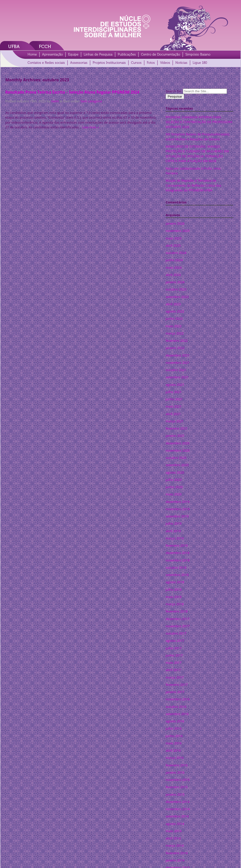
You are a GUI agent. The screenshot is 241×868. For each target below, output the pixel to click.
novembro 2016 (178, 699)
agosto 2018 (175, 582)
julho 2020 (173, 480)
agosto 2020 (175, 472)
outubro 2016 (176, 707)
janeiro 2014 (175, 860)
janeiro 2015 (175, 794)
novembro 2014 (178, 809)
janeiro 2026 (175, 223)
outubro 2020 (176, 458)
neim (55, 101)
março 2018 (175, 604)
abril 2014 (173, 838)
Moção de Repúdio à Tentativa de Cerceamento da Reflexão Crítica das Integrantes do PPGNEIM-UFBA (193, 185)
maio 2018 (173, 597)
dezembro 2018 (177, 553)
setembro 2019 (177, 516)
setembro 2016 (177, 714)
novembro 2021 (178, 363)
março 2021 (175, 421)
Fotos (151, 63)
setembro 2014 (177, 816)
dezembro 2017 (177, 619)
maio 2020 (173, 494)
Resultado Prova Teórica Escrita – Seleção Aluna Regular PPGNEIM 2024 (72, 92)
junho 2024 (174, 260)
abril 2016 (173, 750)
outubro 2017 (176, 633)
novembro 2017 (178, 626)
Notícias (181, 63)
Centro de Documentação (161, 54)
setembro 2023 (177, 297)
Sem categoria (91, 101)
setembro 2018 (177, 575)
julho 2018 (173, 590)
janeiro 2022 (175, 348)
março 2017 (175, 677)
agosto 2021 (175, 385)
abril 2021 (173, 414)
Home (32, 54)
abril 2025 (173, 245)
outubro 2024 (176, 253)
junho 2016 (174, 736)
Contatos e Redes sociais (46, 63)
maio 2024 (173, 267)
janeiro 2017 (175, 692)
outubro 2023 (176, 289)
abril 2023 (173, 304)
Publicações (127, 54)
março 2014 (175, 845)
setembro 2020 (177, 465)
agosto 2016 (175, 721)
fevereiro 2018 (177, 611)
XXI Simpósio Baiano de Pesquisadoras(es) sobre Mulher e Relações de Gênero (197, 137)
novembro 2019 (178, 509)
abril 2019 (173, 531)
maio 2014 (173, 831)
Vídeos (165, 63)
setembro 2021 (177, 377)
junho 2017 (174, 655)
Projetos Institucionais (109, 63)
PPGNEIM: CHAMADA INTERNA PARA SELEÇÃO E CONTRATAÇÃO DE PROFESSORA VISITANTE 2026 (199, 122)
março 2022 (175, 333)
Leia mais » (91, 127)
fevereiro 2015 (177, 787)
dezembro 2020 (177, 443)
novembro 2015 (178, 780)
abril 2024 (173, 275)
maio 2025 (173, 238)
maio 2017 (173, 663)
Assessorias (79, 63)
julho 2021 (173, 392)
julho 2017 (173, 648)
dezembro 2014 (177, 802)
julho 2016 (173, 728)
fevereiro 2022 (177, 341)
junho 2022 (174, 319)
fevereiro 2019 (177, 545)
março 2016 (175, 758)
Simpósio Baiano (198, 54)
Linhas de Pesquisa (98, 54)
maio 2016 (173, 743)
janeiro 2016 (175, 772)
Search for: (174, 91)
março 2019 (175, 538)
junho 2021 (174, 399)
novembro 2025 (178, 231)
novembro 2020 (178, 450)
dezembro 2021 (177, 355)
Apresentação (52, 54)
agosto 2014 (175, 824)
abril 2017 (173, 670)
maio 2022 (173, 326)
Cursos (136, 63)
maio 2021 (173, 406)
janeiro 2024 (175, 282)
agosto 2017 (175, 641)
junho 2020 (174, 487)
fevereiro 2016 (177, 765)
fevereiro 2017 (177, 685)
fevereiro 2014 (177, 853)
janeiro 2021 (175, 436)
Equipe (73, 54)
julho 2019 (173, 523)
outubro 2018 (176, 567)
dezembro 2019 (177, 502)
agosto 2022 (175, 311)
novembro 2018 (178, 560)
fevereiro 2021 (177, 428)
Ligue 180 (200, 63)
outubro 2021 (176, 370)
